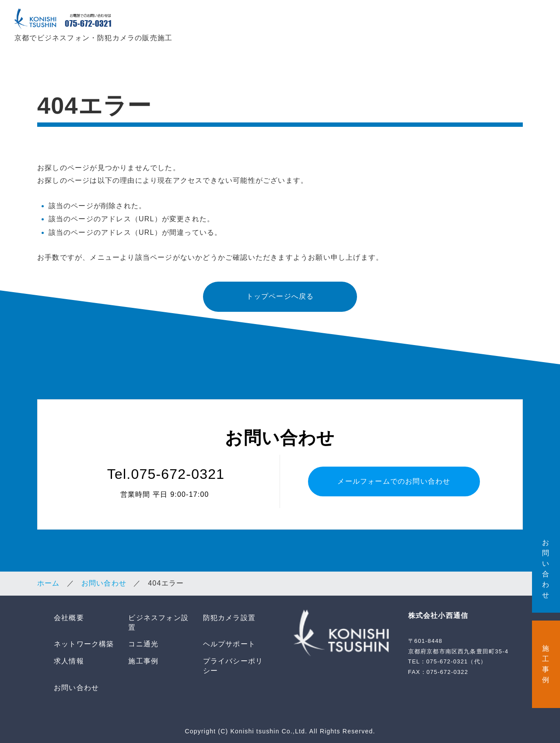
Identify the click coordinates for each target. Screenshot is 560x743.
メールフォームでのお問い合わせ (394, 479)
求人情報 (535, 23)
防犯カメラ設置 (329, 23)
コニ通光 (439, 23)
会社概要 (213, 23)
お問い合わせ (104, 581)
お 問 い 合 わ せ (546, 569)
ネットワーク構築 (386, 23)
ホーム (49, 581)
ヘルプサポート (488, 23)
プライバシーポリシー (233, 664)
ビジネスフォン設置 (266, 23)
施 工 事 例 (546, 664)
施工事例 (143, 659)
